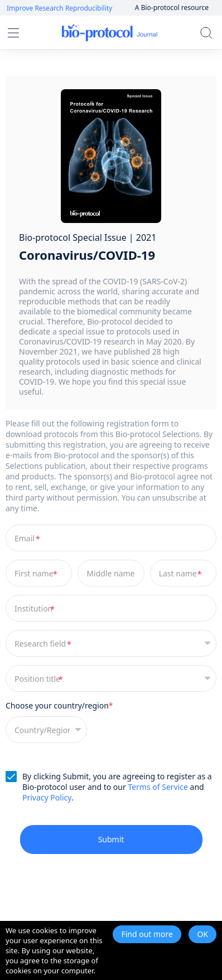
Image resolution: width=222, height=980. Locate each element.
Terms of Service (158, 787)
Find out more (147, 934)
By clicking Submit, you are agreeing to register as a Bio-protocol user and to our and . (117, 787)
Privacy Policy (47, 797)
